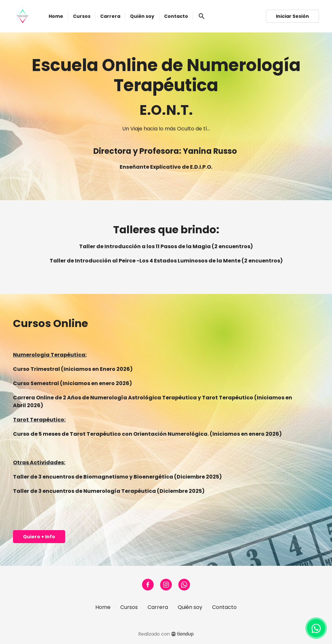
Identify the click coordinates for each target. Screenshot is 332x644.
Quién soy (190, 607)
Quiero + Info (39, 537)
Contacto (224, 607)
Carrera (158, 607)
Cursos (129, 607)
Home (103, 607)
